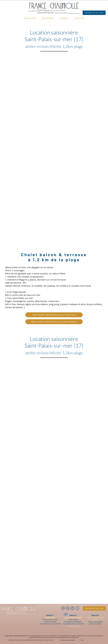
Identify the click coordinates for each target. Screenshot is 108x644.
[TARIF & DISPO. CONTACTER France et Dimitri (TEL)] (54, 315)
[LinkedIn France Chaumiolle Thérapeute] (72, 608)
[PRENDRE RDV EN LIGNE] (94, 13)
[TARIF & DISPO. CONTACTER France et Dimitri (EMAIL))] (54, 322)
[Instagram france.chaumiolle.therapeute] (63, 608)
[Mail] (77, 608)
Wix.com (51, 640)
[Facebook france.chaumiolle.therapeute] (68, 608)
